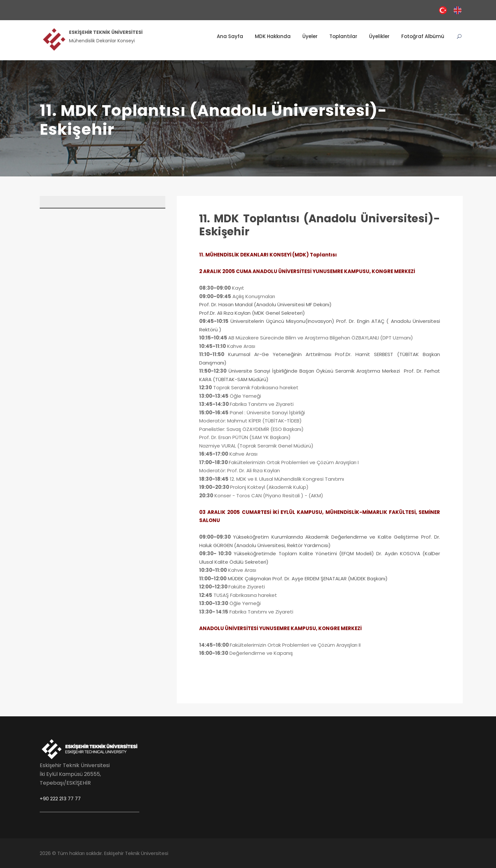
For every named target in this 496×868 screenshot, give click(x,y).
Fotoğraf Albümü (423, 36)
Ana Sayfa (230, 36)
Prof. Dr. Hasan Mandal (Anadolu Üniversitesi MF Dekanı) (265, 304)
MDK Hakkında (273, 36)
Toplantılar (343, 36)
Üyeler (310, 36)
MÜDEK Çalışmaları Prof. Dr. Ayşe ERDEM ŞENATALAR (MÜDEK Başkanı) (308, 579)
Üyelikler (379, 36)
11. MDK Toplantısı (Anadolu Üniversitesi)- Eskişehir (320, 225)
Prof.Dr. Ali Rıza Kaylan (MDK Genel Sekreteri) (253, 313)
